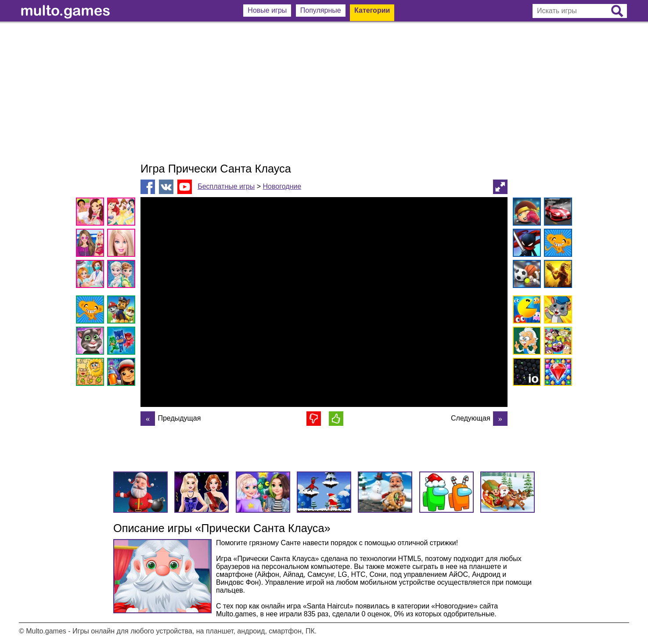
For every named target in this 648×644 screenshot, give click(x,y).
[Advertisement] (324, 92)
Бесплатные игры (226, 186)
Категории (372, 10)
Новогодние (282, 186)
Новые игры (267, 10)
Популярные (321, 10)
